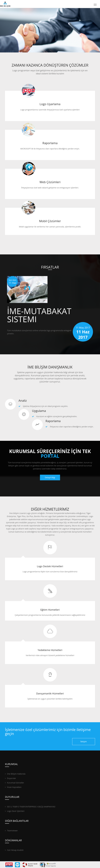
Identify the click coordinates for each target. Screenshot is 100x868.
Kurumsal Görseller (15, 783)
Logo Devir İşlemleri (15, 811)
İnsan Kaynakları (13, 787)
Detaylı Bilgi (50, 477)
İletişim (84, 742)
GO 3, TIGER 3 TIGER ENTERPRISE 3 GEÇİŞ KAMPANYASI (30, 807)
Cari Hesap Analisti (14, 850)
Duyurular (10, 778)
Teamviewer (11, 831)
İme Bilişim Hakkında (15, 774)
